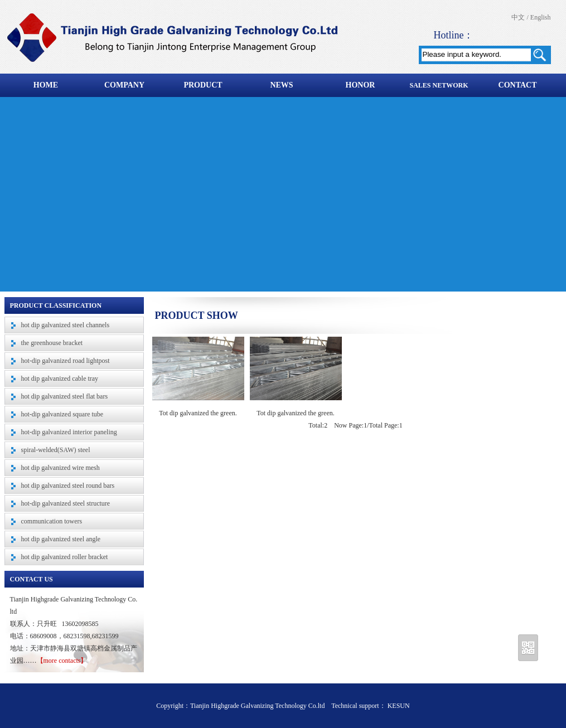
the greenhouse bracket (52, 343)
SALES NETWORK (439, 85)
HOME (46, 85)
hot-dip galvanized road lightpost (66, 361)
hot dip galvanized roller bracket (65, 557)
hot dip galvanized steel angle (61, 539)
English (541, 17)
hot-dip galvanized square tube (62, 414)
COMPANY (124, 85)
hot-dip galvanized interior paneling (69, 432)
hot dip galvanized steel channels (66, 325)
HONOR (361, 85)
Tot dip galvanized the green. (198, 413)
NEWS (281, 85)
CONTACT (518, 85)
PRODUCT (203, 85)
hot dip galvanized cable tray (60, 378)
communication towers (52, 521)
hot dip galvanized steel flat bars (65, 396)
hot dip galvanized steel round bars (68, 486)
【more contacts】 (62, 661)
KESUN (398, 706)
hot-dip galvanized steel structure (66, 503)
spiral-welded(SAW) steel (56, 450)
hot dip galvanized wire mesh (61, 468)
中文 (518, 17)
